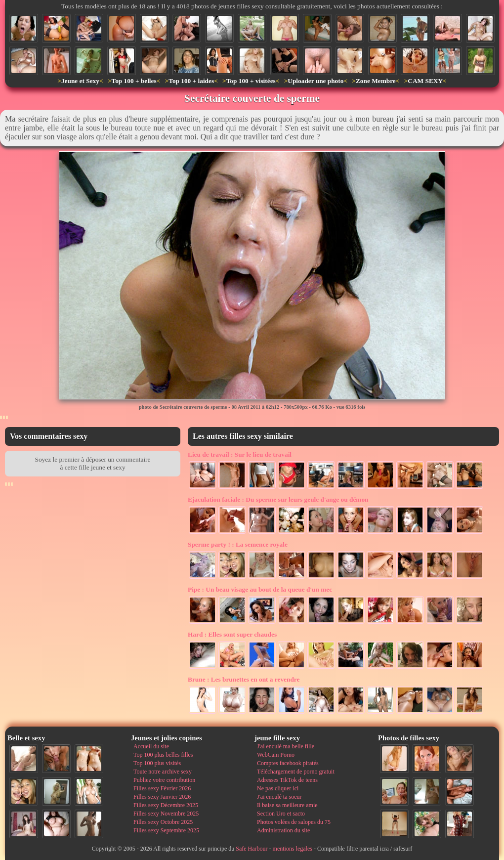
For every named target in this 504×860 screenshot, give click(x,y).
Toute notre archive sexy (163, 772)
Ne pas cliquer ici (278, 788)
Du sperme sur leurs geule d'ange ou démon (278, 499)
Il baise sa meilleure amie (287, 805)
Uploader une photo (315, 81)
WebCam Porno (276, 755)
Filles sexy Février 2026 (162, 788)
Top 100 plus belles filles (163, 755)
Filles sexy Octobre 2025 (163, 822)
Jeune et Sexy (80, 81)
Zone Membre (376, 81)
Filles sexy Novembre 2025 (166, 814)
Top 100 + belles (134, 81)
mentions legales (293, 849)
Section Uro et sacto (281, 814)
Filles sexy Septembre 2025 (166, 830)
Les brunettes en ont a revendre (244, 679)
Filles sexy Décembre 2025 (166, 805)
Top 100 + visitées (251, 81)
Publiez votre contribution (164, 780)
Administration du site (283, 830)
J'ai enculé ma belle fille (286, 746)
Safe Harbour (252, 849)
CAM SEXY (425, 81)
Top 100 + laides (191, 81)
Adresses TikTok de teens (287, 780)
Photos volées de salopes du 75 (294, 822)
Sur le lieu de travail (240, 454)
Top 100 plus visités (157, 763)
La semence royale (238, 544)
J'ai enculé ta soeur (279, 797)
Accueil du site (151, 746)
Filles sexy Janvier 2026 (162, 797)
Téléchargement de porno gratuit (296, 772)
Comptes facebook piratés (288, 763)
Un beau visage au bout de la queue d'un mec (260, 589)
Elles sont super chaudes (232, 634)
